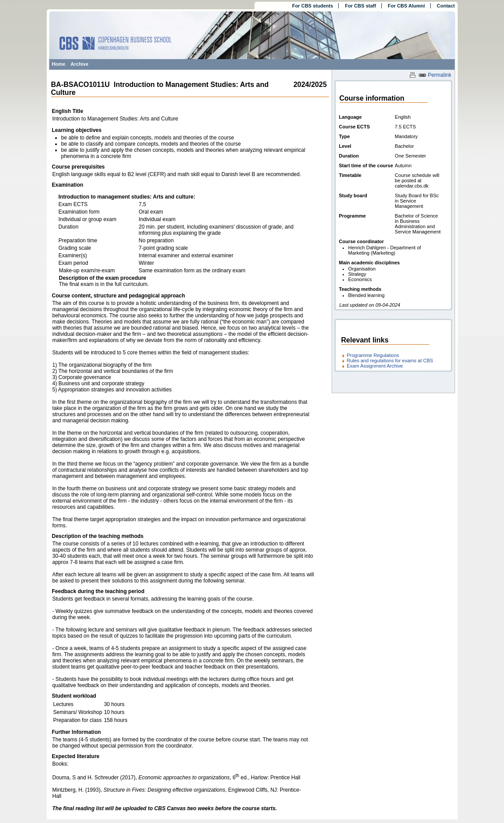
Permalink (435, 75)
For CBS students (312, 6)
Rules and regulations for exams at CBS (390, 361)
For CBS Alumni (407, 6)
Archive (79, 64)
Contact (446, 6)
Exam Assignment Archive (375, 366)
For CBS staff (360, 6)
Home (59, 64)
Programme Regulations (373, 355)
